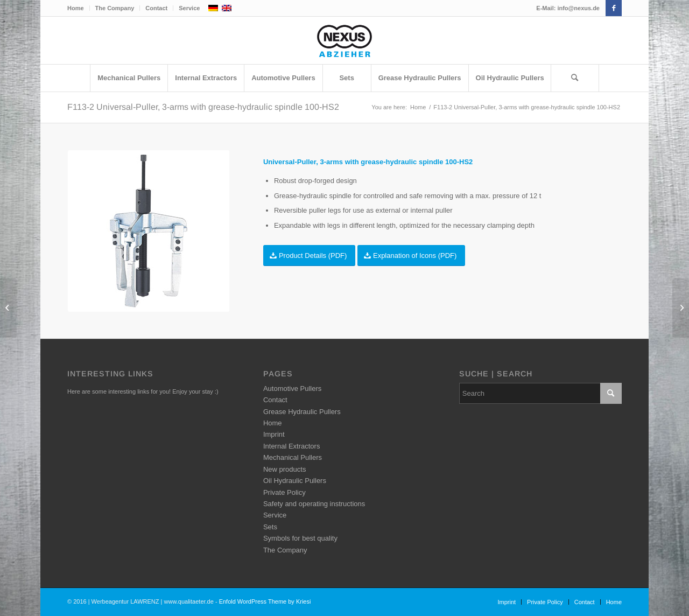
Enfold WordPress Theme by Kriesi (265, 601)
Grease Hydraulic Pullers (302, 412)
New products (284, 469)
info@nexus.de (578, 8)
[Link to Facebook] (614, 8)
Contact (156, 8)
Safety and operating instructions (314, 504)
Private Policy (284, 492)
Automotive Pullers (292, 388)
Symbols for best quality (300, 538)
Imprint (274, 434)
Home (76, 8)
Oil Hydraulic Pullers (295, 481)
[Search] (575, 78)
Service (189, 8)
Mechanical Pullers (293, 457)
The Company (115, 8)
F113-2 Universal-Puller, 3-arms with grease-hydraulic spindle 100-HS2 (203, 107)
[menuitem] (79, 8)
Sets (270, 527)
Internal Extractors (292, 446)
